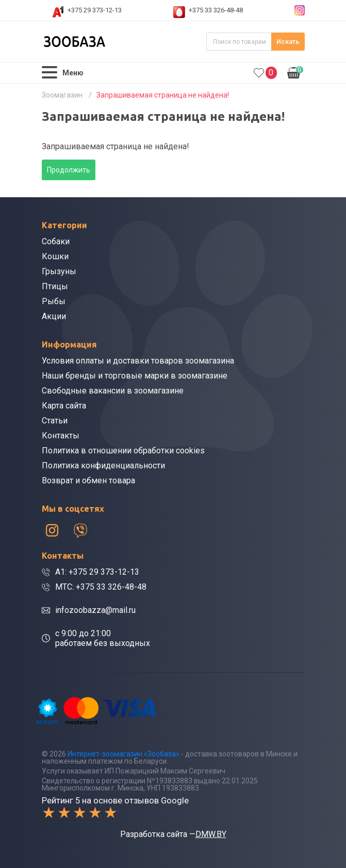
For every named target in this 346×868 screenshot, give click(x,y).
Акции (54, 316)
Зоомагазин (62, 95)
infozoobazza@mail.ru (95, 610)
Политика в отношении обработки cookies (123, 451)
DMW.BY (211, 834)
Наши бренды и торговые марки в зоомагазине (135, 376)
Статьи (55, 421)
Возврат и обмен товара (88, 480)
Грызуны (59, 271)
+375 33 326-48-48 (216, 10)
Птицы (55, 286)
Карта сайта (64, 406)
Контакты (61, 436)
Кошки (55, 256)
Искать (288, 42)
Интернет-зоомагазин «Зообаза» (123, 754)
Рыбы (54, 301)
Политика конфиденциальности (103, 465)
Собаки (56, 241)
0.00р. (295, 72)
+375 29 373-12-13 (95, 10)
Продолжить (69, 170)
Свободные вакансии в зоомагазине (113, 391)
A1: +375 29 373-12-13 (97, 572)
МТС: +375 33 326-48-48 (101, 587)
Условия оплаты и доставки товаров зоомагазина (138, 361)
